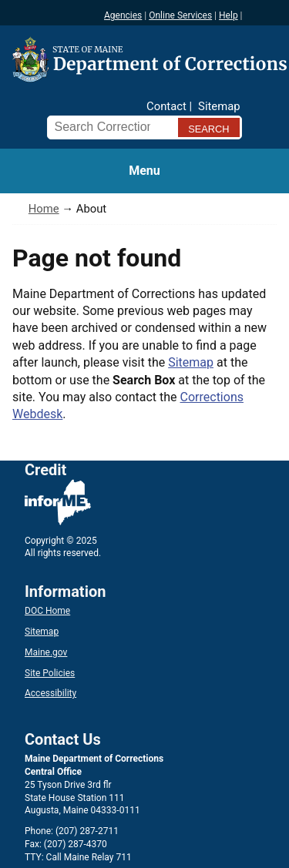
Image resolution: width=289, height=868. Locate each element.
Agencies (123, 15)
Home (44, 209)
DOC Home (47, 611)
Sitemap (219, 106)
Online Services (180, 15)
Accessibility (50, 693)
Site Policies (50, 673)
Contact (166, 106)
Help (229, 15)
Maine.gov (46, 652)
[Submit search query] (208, 127)
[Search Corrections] (109, 127)
